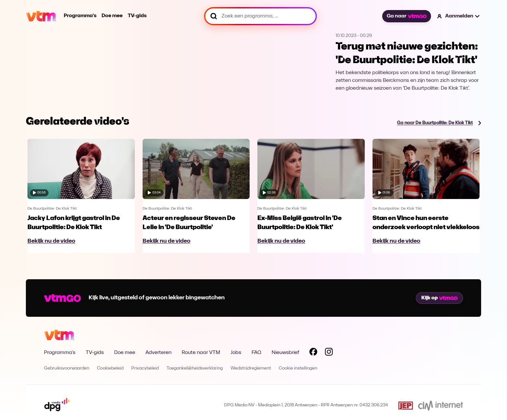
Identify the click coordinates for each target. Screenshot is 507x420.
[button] (459, 16)
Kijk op (439, 298)
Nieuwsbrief (285, 353)
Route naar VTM (201, 353)
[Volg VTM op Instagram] (329, 353)
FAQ (256, 353)
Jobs (236, 353)
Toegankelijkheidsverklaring (195, 368)
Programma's (80, 16)
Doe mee (112, 16)
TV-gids (137, 16)
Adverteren (158, 353)
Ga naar (406, 16)
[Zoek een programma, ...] (260, 16)
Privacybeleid (145, 368)
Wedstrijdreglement (251, 368)
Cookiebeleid (110, 368)
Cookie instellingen (298, 368)
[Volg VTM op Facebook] (313, 353)
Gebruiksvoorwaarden (67, 368)
